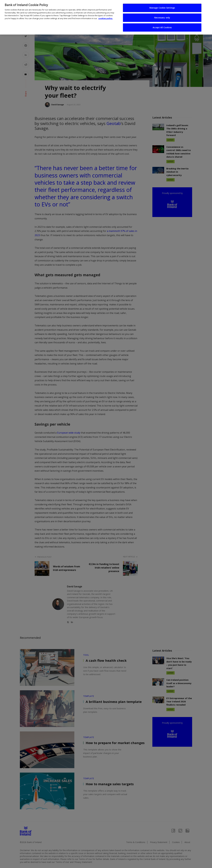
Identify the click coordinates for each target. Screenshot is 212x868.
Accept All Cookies (162, 26)
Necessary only (162, 16)
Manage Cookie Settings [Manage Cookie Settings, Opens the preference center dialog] (162, 6)
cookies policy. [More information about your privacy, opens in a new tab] (106, 16)
